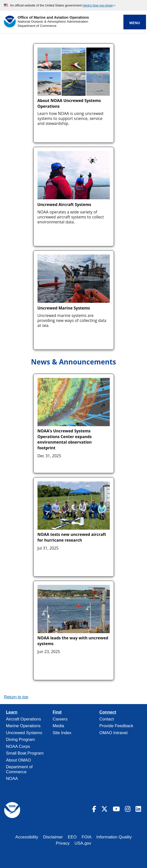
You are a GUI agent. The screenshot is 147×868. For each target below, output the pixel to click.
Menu (135, 23)
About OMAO (18, 760)
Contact (107, 719)
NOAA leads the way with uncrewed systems (73, 641)
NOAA (12, 779)
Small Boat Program (25, 753)
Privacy (63, 843)
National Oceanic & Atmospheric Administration (53, 22)
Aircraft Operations (23, 719)
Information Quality (114, 837)
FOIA (87, 837)
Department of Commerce (37, 26)
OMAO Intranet (113, 733)
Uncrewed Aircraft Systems (64, 204)
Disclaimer (53, 837)
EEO (72, 837)
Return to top (16, 697)
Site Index (62, 733)
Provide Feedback (116, 726)
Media (58, 726)
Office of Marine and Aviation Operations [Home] (53, 18)
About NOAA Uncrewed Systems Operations (69, 103)
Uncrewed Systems (24, 733)
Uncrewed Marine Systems (64, 308)
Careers (60, 719)
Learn (12, 712)
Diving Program (20, 740)
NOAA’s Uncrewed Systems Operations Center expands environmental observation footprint (65, 439)
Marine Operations (23, 726)
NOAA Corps (18, 746)
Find (57, 712)
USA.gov (83, 843)
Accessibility (27, 837)
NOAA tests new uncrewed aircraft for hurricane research (72, 537)
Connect (108, 712)
